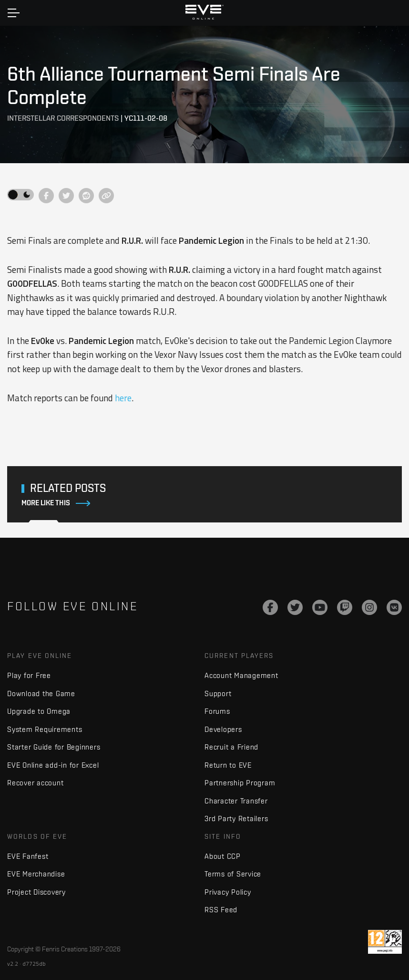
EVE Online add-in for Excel (53, 765)
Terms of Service (233, 874)
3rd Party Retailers (236, 818)
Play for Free (29, 675)
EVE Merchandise (36, 874)
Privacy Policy (228, 892)
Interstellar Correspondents (63, 118)
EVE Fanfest (28, 856)
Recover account (35, 783)
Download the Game (41, 693)
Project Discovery (36, 892)
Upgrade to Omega (39, 711)
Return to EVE (228, 765)
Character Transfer (236, 801)
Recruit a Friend (231, 747)
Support (218, 693)
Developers (223, 729)
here (123, 398)
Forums (217, 711)
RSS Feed (221, 910)
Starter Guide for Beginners (54, 747)
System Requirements (45, 729)
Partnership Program (240, 783)
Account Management (241, 675)
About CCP (223, 856)
